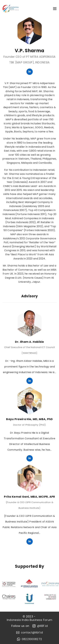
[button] (55, 9)
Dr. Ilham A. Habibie (29, 342)
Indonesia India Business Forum (30, 620)
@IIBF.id (40, 626)
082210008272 (30, 639)
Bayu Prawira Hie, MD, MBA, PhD (29, 419)
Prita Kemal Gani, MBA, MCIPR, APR (29, 497)
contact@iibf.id (30, 633)
